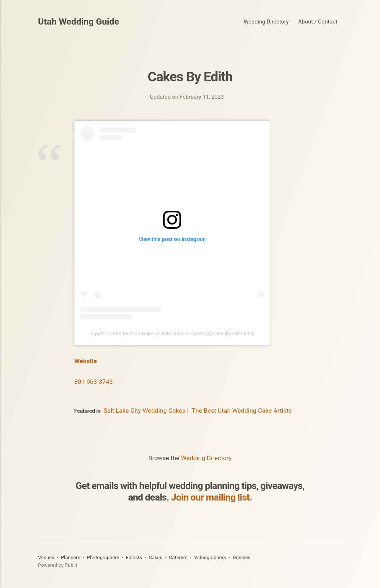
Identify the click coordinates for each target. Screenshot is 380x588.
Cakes (155, 557)
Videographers (210, 557)
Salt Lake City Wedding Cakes (144, 411)
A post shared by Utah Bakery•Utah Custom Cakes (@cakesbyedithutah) (172, 334)
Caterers (178, 557)
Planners (70, 557)
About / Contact (318, 22)
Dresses (241, 557)
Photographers (103, 557)
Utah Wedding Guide (78, 22)
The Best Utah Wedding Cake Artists (242, 411)
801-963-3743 (93, 382)
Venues (46, 557)
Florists (134, 557)
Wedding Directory (266, 22)
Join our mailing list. (212, 497)
